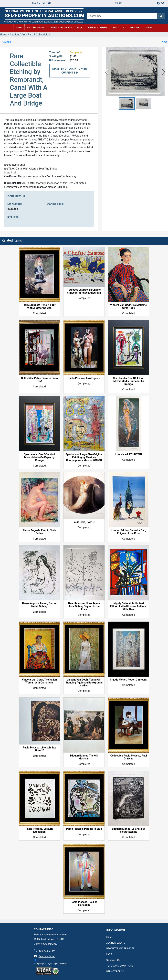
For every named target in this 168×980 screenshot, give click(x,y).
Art (23, 35)
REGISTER (135, 28)
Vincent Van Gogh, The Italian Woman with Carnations (39, 681)
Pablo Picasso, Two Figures (84, 378)
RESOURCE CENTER (97, 28)
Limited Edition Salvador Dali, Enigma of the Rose (129, 532)
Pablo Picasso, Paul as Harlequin (84, 904)
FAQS (109, 954)
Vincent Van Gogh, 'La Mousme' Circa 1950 (129, 307)
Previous (6, 42)
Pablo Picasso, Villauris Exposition (39, 830)
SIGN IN (148, 28)
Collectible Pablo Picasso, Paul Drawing (129, 757)
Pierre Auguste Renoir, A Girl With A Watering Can (39, 307)
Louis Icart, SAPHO (84, 522)
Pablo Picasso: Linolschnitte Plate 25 (39, 749)
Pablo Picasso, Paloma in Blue (84, 829)
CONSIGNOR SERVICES (61, 28)
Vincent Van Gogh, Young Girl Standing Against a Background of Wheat (84, 683)
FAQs (80, 28)
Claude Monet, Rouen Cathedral (129, 680)
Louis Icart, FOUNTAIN (129, 454)
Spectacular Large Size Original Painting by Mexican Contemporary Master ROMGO (84, 457)
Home (4, 35)
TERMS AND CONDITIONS (120, 966)
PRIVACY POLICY (115, 971)
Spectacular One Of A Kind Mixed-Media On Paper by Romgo (129, 381)
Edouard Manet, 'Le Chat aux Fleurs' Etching (129, 830)
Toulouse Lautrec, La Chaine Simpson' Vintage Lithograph (84, 291)
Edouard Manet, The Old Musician (84, 757)
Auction (14, 35)
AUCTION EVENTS (36, 28)
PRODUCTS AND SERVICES (120, 948)
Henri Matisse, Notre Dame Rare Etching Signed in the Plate (84, 607)
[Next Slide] (164, 72)
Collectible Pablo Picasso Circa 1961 (39, 380)
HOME (19, 28)
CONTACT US (118, 28)
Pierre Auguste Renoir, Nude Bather (39, 532)
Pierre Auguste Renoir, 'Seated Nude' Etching (39, 605)
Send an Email (47, 956)
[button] (127, 103)
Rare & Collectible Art (40, 35)
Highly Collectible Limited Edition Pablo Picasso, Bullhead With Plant (129, 607)
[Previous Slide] (107, 72)
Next (164, 42)
